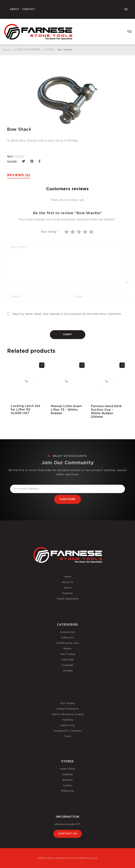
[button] (129, 32)
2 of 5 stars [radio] (73, 232)
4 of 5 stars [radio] (85, 232)
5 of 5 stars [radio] (92, 232)
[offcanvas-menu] (126, 9)
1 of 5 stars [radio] (67, 232)
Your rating (49, 232)
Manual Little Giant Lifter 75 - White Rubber (66, 410)
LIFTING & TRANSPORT (27, 50)
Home (6, 50)
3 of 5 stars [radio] (79, 232)
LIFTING (49, 50)
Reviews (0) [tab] (19, 175)
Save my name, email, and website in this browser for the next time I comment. (67, 314)
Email (14, 483)
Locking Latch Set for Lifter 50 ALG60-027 (25, 409)
